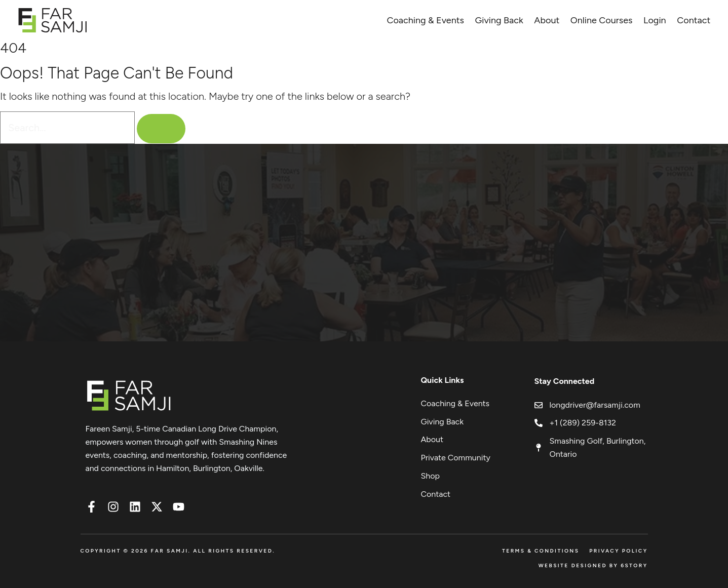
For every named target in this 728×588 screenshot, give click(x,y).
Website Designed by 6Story (593, 565)
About (547, 20)
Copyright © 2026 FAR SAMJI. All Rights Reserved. (178, 551)
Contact (694, 20)
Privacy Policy (618, 551)
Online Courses (602, 20)
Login (655, 20)
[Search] (161, 129)
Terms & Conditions (541, 551)
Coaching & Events (425, 20)
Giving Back (499, 20)
